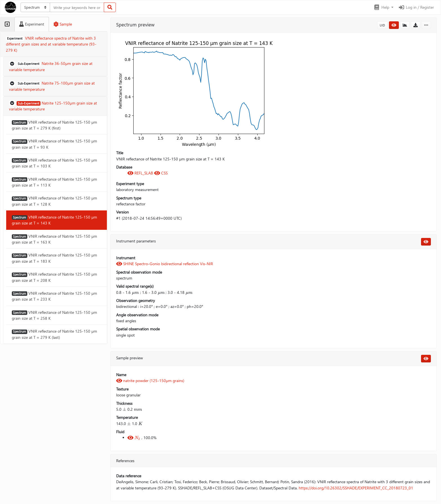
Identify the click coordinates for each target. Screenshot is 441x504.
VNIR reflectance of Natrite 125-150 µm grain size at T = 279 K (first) (54, 125)
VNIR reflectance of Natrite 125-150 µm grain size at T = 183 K (54, 258)
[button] (383, 7)
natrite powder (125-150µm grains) (150, 381)
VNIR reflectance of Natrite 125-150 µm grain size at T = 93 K (54, 144)
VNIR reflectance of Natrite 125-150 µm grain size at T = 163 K (54, 239)
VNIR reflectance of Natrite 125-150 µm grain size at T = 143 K (54, 220)
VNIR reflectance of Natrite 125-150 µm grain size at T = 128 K (54, 201)
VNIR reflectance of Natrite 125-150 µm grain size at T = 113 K (54, 182)
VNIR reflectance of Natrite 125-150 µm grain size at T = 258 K (54, 315)
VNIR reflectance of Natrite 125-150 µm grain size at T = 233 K (54, 296)
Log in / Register (416, 7)
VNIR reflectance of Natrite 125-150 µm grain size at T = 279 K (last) (54, 334)
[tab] (7, 24)
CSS (161, 173)
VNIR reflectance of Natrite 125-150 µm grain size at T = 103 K (54, 163)
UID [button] (382, 25)
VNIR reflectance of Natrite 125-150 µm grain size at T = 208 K (54, 277)
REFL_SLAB (141, 173)
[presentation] (135, 292)
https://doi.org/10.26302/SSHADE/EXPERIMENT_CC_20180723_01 (356, 488)
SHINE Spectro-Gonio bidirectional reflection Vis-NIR (165, 264)
